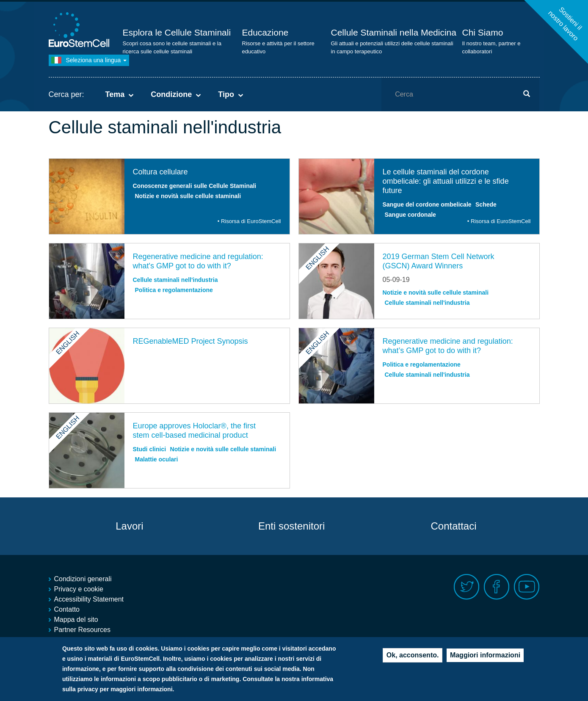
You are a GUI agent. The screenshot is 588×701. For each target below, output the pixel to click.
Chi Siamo (483, 32)
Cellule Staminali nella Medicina (394, 32)
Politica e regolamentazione (174, 290)
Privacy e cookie (79, 589)
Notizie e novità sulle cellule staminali (188, 196)
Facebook (497, 587)
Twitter (467, 587)
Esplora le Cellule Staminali (177, 32)
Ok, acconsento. (413, 658)
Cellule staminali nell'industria (175, 280)
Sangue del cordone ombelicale (427, 204)
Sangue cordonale (410, 215)
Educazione (265, 32)
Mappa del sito (76, 620)
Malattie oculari (157, 459)
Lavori (129, 526)
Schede (486, 204)
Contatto (67, 609)
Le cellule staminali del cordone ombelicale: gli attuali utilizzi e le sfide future (446, 181)
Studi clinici (150, 449)
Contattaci (453, 526)
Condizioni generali (83, 579)
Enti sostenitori (291, 526)
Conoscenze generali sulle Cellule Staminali (195, 186)
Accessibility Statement (89, 599)
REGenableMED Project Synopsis (190, 341)
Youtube (527, 587)
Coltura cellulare (160, 172)
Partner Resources (82, 630)
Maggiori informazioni (485, 658)
